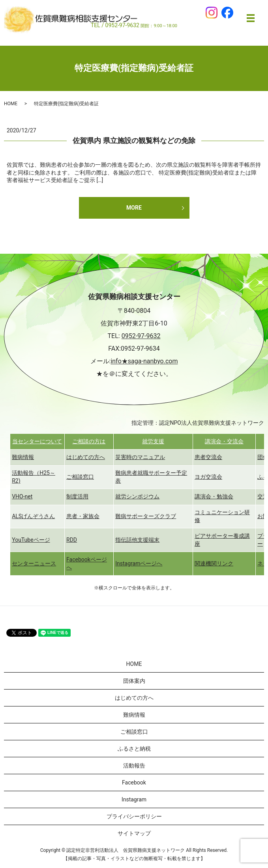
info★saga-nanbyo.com (144, 362)
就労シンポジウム (137, 496)
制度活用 (77, 496)
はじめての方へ (86, 457)
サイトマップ (134, 833)
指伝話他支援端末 (137, 540)
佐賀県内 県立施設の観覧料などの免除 (134, 140)
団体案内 (134, 681)
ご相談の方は (89, 441)
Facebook (134, 783)
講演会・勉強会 (214, 496)
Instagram (134, 799)
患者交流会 (208, 457)
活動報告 (134, 766)
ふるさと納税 (134, 749)
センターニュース (34, 563)
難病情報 (23, 457)
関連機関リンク (214, 563)
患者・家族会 (83, 516)
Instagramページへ (139, 563)
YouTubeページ (31, 540)
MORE (134, 208)
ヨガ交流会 (208, 477)
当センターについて (37, 441)
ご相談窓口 (80, 477)
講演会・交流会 (224, 441)
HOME (11, 104)
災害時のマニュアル (140, 457)
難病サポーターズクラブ (146, 516)
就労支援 (153, 441)
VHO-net (22, 496)
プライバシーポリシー (134, 816)
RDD (72, 540)
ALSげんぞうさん (33, 516)
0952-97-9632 (141, 336)
